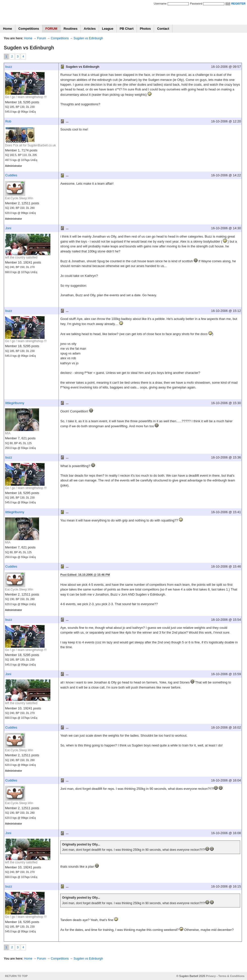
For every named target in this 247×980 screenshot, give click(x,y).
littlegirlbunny (15, 403)
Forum (41, 38)
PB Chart (127, 29)
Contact (163, 29)
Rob (8, 121)
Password (196, 4)
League (108, 29)
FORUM (51, 29)
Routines (70, 29)
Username (160, 4)
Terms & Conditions (231, 976)
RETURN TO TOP (16, 976)
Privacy (211, 976)
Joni (8, 228)
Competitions (29, 29)
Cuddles (11, 175)
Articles (90, 29)
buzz (9, 67)
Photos (145, 29)
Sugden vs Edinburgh (88, 38)
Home (8, 29)
